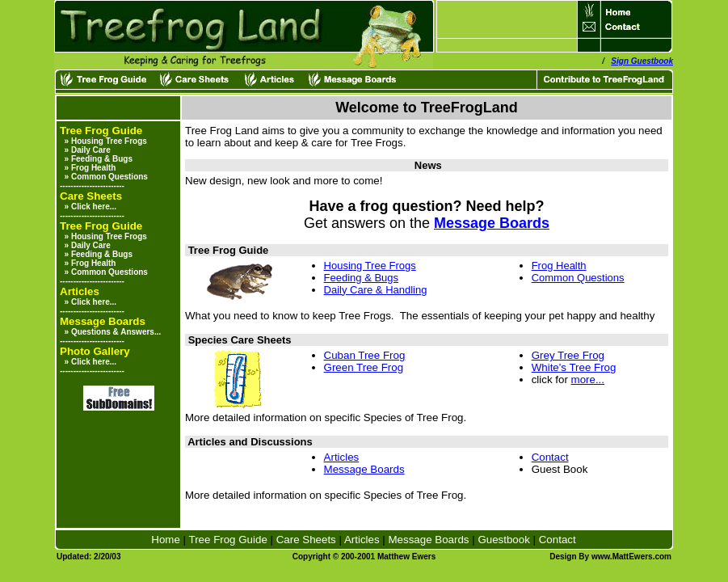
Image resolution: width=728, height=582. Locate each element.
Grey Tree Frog (568, 355)
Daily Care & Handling (376, 290)
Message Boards (492, 223)
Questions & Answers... (116, 332)
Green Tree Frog (364, 367)
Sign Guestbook (642, 61)
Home (166, 540)
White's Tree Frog (574, 367)
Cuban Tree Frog (365, 355)
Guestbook (503, 540)
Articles (342, 457)
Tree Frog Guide (228, 540)
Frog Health (94, 168)
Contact (550, 457)
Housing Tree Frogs (109, 141)
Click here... (94, 207)
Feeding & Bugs (102, 159)
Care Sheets (306, 540)
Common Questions (109, 177)
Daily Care (91, 150)
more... (588, 380)
